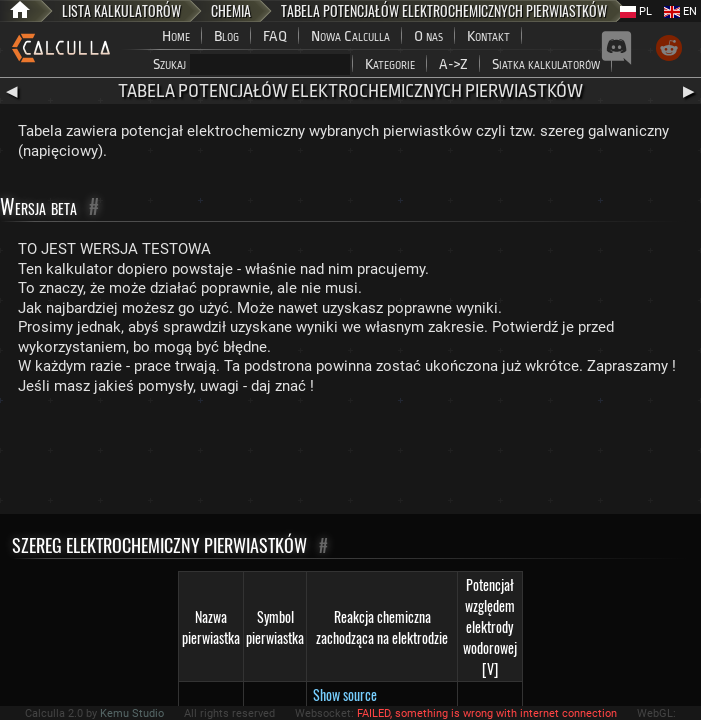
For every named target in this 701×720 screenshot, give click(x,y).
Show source (345, 694)
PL (636, 11)
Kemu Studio (132, 713)
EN (680, 11)
